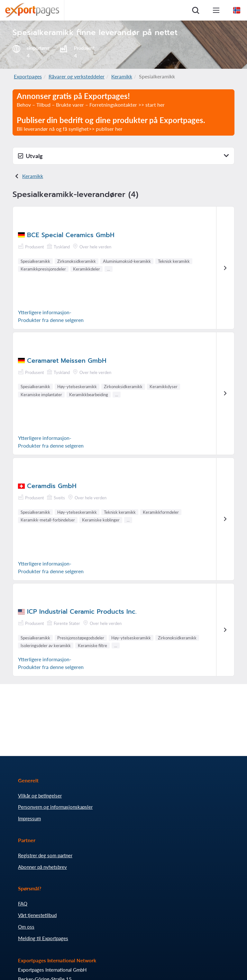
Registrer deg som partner (45, 855)
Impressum (29, 818)
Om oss (26, 927)
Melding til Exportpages (43, 938)
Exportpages (28, 76)
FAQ (23, 904)
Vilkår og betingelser (40, 796)
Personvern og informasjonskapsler (55, 807)
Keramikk (122, 76)
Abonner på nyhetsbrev (42, 867)
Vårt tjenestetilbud (37, 915)
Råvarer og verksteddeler (77, 76)
